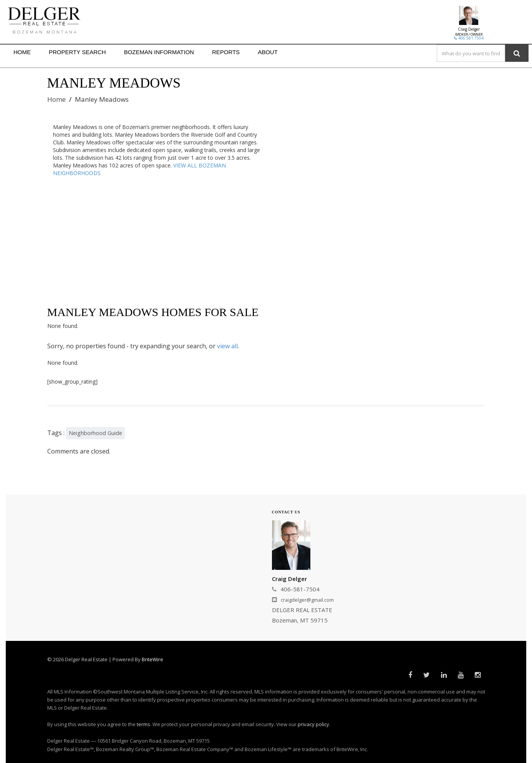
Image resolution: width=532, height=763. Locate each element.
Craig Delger (469, 29)
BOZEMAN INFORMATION (159, 52)
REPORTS (226, 52)
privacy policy (313, 724)
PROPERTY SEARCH (77, 52)
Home (56, 99)
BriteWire (152, 659)
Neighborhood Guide (95, 433)
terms (143, 724)
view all (227, 346)
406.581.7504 (469, 38)
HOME (22, 52)
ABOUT (268, 52)
